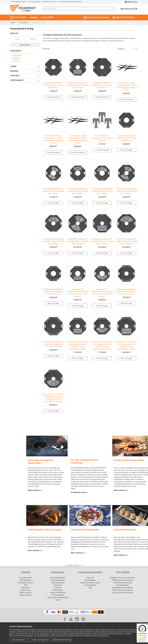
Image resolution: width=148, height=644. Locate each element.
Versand (81, 566)
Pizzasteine (58, 585)
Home (13, 22)
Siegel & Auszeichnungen (90, 583)
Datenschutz (26, 590)
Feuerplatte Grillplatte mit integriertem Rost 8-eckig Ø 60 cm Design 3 (102, 191)
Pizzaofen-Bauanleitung (122, 583)
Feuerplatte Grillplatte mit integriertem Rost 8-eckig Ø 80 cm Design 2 (78, 85)
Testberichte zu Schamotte (122, 580)
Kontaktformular (26, 578)
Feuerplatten (23, 22)
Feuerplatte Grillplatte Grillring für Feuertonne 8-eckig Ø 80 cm (53, 85)
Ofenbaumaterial (58, 583)
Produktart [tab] (16, 51)
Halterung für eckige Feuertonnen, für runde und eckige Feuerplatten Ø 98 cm (78, 139)
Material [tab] (14, 71)
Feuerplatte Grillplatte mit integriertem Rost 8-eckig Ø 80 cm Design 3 (53, 242)
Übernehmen (25, 45)
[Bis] (33, 39)
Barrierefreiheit (26, 595)
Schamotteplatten (58, 580)
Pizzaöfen (58, 588)
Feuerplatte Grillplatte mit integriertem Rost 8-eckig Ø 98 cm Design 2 (102, 242)
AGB (26, 585)
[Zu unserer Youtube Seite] (71, 622)
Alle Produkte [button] (20, 17)
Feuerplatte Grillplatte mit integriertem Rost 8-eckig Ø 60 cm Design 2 (78, 191)
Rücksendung (26, 580)
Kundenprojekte (122, 585)
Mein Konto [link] (132, 2)
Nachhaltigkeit (90, 580)
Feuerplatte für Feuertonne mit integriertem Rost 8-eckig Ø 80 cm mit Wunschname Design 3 (102, 346)
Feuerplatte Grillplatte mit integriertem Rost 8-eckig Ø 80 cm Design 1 (126, 191)
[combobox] (79, 9)
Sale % (58, 600)
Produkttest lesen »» (79, 493)
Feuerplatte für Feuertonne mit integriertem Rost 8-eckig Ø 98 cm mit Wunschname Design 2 (126, 346)
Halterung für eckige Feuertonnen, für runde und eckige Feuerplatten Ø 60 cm (127, 86)
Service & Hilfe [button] (47, 17)
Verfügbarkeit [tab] (17, 80)
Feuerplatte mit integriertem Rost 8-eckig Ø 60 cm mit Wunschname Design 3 (102, 293)
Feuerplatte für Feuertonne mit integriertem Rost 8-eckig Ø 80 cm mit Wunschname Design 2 (78, 346)
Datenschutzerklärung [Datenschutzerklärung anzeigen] (62, 640)
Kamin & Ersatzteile (58, 593)
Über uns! (90, 578)
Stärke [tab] (13, 67)
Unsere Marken (90, 585)
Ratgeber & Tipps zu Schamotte (122, 578)
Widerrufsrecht (26, 593)
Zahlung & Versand (26, 583)
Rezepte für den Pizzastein (122, 588)
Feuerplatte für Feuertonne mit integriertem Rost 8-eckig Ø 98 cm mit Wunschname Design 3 (53, 398)
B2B (90, 588)
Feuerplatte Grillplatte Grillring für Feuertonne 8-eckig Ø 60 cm (126, 138)
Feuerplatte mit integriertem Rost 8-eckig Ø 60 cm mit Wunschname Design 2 (78, 293)
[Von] (17, 39)
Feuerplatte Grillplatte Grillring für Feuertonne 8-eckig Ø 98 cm (102, 85)
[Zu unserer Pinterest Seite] (83, 622)
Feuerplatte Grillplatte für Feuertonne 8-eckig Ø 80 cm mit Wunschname (127, 292)
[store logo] (23, 8)
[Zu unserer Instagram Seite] (77, 622)
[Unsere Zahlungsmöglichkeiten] (74, 614)
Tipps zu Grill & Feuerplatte (122, 593)
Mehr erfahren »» (35, 491)
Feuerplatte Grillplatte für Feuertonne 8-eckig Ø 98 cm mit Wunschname (53, 344)
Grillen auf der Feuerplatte (122, 590)
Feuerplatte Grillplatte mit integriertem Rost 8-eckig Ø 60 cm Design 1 (53, 191)
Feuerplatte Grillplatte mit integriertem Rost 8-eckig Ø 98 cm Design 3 (126, 242)
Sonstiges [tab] (15, 76)
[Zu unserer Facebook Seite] (65, 622)
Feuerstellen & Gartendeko (58, 598)
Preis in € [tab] (14, 33)
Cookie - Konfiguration (40, 640)
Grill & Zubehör (58, 595)
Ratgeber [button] (34, 17)
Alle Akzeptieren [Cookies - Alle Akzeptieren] (18, 640)
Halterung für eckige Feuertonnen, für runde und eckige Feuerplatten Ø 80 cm (53, 139)
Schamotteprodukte (58, 578)
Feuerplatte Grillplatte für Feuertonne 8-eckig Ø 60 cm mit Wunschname (53, 292)
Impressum (26, 588)
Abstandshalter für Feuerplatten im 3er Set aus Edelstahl (102, 138)
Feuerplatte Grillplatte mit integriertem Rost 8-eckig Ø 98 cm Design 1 (78, 242)
